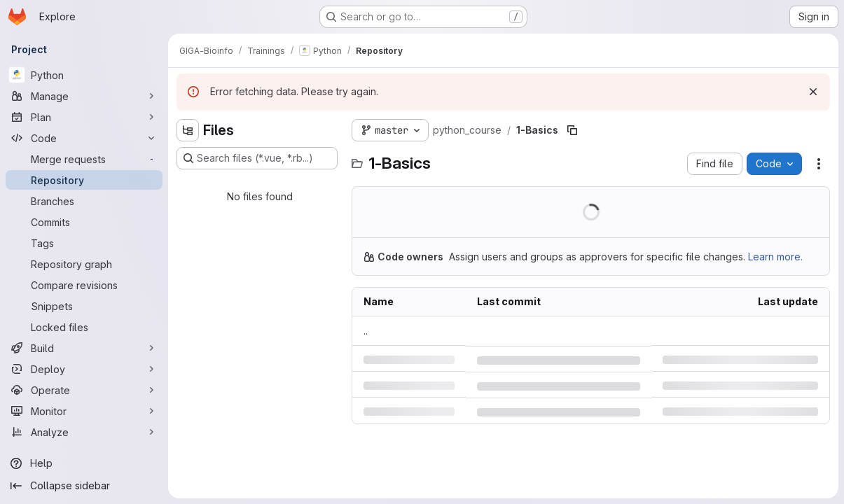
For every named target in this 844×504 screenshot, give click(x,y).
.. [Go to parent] (366, 331)
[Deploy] (84, 369)
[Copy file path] (572, 130)
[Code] (84, 138)
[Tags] (84, 243)
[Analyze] (84, 432)
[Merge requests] (84, 159)
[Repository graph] (84, 264)
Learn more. (775, 257)
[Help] (84, 463)
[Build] (84, 348)
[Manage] (84, 96)
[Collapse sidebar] (84, 486)
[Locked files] (84, 327)
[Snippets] (84, 306)
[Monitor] (84, 411)
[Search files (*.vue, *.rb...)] (257, 158)
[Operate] (84, 390)
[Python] (84, 75)
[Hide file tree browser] (188, 130)
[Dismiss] (813, 92)
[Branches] (84, 201)
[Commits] (84, 222)
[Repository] (84, 180)
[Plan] (84, 117)
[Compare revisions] (84, 285)
